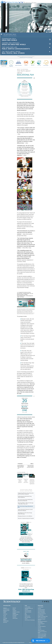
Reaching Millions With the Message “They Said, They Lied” (26, 503)
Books (26, 615)
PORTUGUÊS (15, 618)
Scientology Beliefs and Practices (29, 609)
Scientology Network (41, 610)
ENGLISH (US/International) (6, 609)
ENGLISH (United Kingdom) (6, 611)
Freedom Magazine (41, 624)
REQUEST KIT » (26, 594)
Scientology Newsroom (42, 614)
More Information (28, 617)
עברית (5, 616)
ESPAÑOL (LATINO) (16, 612)
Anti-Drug (39, 63)
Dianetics (39, 608)
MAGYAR (14, 608)
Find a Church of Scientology (30, 620)
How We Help (4, 66)
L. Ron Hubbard (27, 607)
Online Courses (27, 616)
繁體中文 (5, 620)
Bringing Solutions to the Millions (25, 516)
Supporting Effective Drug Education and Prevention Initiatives (26, 494)
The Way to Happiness (11, 63)
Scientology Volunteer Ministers (42, 620)
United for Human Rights (42, 634)
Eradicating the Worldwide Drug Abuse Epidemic (25, 497)
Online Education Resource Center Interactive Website (25, 510)
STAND (39, 625)
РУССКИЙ (5, 618)
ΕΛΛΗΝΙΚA (15, 616)
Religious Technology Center (43, 616)
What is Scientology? (41, 612)
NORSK (14, 609)
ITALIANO (14, 617)
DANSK (5, 613)
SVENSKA (14, 611)
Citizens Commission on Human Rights (42, 637)
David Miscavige (41, 615)
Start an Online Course (42, 618)
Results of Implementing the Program (26, 518)
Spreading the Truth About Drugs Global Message (25, 513)
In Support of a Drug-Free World (42, 632)
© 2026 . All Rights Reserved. (14, 643)
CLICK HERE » (26, 563)
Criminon (26, 63)
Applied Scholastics (18, 63)
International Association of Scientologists (42, 622)
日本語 (4, 617)
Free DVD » (26, 545)
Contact (26, 619)
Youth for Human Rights (42, 635)
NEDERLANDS (6, 621)
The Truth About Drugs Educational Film (25, 507)
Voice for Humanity (28, 611)
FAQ (26, 613)
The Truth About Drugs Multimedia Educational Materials (25, 500)
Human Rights (46, 63)
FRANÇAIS (5, 614)
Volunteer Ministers (28, 612)
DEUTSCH (5, 622)
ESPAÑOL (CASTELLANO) (15, 614)
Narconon (33, 63)
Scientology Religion (41, 611)
